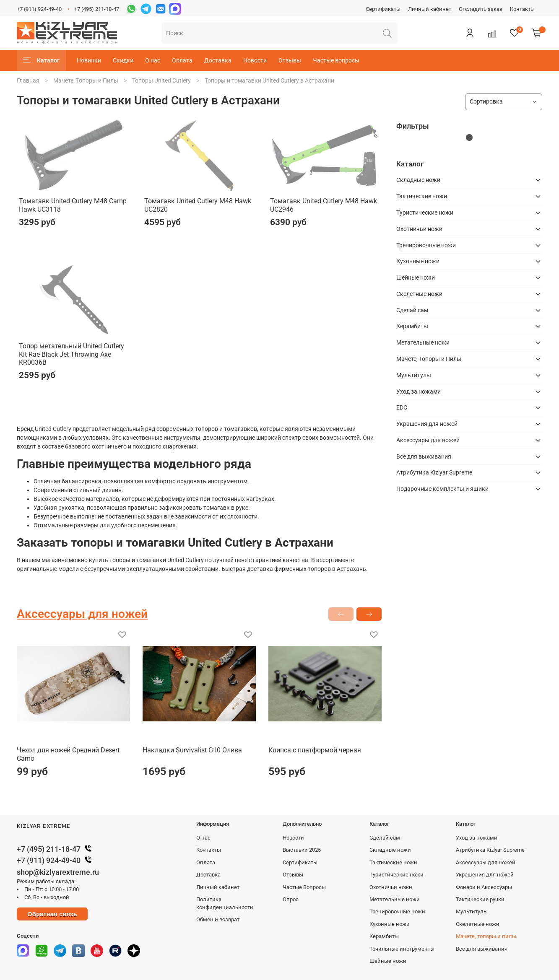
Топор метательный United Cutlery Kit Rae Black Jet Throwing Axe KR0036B (71, 354)
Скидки (123, 60)
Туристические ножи (425, 213)
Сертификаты (383, 9)
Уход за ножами (419, 391)
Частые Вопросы (304, 887)
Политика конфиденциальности (225, 903)
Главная (28, 80)
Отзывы (290, 60)
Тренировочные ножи (426, 245)
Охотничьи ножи (419, 229)
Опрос (291, 899)
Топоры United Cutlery (161, 80)
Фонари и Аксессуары (484, 887)
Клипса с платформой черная (315, 750)
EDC (402, 407)
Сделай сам (412, 310)
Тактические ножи (422, 196)
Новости (255, 60)
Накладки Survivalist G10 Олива (192, 750)
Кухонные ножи (418, 261)
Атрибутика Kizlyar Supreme (434, 472)
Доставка (218, 60)
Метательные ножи (423, 342)
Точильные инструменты (402, 949)
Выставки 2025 (302, 850)
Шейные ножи (416, 277)
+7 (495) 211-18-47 (97, 9)
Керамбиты (412, 326)
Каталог (41, 60)
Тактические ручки (480, 899)
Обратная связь (52, 914)
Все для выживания (424, 456)
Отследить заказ (481, 9)
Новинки (89, 60)
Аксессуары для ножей (428, 440)
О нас (153, 60)
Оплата (182, 60)
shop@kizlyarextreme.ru (58, 872)
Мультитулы (414, 375)
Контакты (522, 9)
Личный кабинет (430, 9)
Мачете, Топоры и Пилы (86, 80)
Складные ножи (418, 180)
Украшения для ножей (427, 424)
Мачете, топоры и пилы (486, 936)
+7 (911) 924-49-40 (39, 9)
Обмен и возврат (218, 919)
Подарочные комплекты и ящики (442, 489)
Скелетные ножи (419, 294)
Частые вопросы (336, 60)
